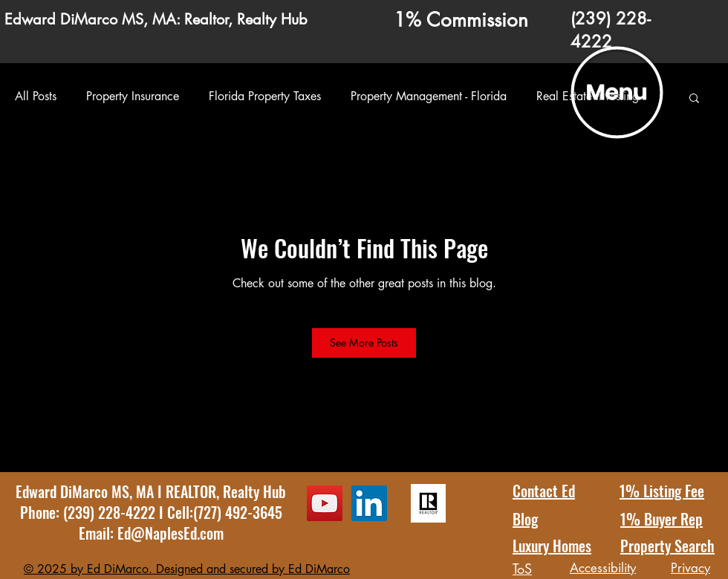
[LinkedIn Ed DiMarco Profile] (369, 503)
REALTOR (191, 491)
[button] (617, 93)
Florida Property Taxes (265, 96)
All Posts (36, 96)
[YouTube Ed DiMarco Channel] (325, 503)
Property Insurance (133, 96)
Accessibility (603, 568)
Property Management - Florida (429, 96)
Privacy (690, 568)
